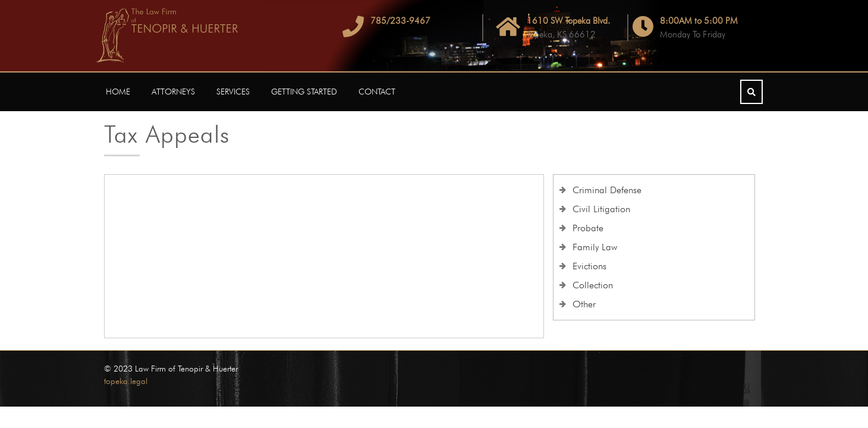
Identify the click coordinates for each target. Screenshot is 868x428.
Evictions (589, 266)
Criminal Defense (607, 190)
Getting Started (304, 92)
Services (233, 92)
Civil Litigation (601, 209)
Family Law (595, 247)
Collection (593, 285)
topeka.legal (126, 381)
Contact (377, 92)
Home (118, 92)
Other (584, 304)
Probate (588, 228)
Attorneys (173, 92)
